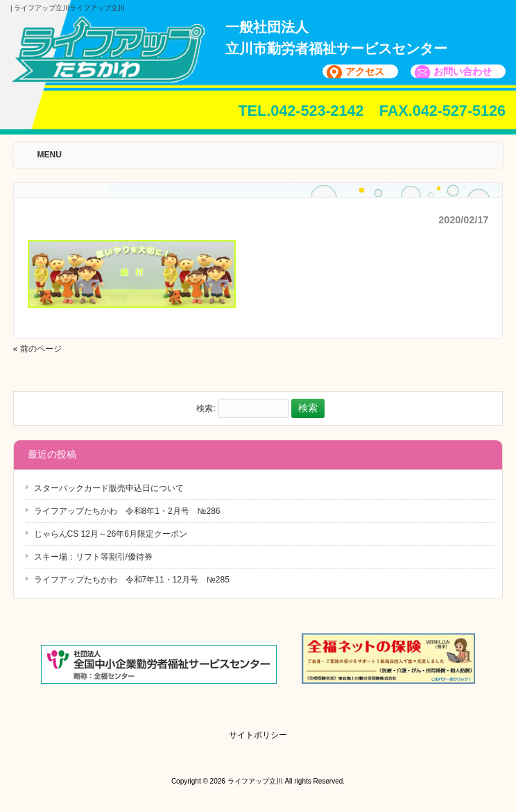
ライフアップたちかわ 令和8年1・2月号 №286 (127, 511)
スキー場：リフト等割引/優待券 (93, 557)
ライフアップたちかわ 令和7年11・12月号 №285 (132, 580)
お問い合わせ (463, 71)
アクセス (365, 71)
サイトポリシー (258, 735)
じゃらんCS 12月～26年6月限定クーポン (111, 534)
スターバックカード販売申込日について (109, 488)
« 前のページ (37, 349)
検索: (206, 408)
